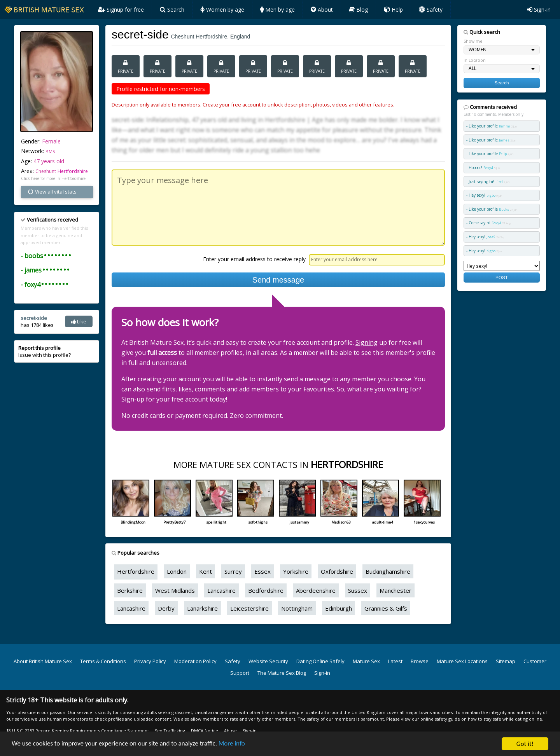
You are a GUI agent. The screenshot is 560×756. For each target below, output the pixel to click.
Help (393, 10)
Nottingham (297, 608)
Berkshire (130, 590)
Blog (358, 10)
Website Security (268, 661)
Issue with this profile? (45, 351)
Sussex (358, 590)
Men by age (277, 10)
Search (172, 10)
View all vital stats (52, 192)
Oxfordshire (337, 571)
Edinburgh (339, 608)
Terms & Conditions (103, 661)
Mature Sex (366, 661)
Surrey (233, 571)
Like (79, 321)
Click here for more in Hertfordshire (53, 178)
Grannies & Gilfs (386, 608)
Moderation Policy (195, 661)
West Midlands (175, 590)
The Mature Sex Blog (282, 673)
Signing (367, 342)
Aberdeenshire (316, 590)
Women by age (222, 10)
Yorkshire (296, 571)
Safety (431, 10)
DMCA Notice (205, 731)
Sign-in (539, 10)
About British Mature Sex (43, 661)
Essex (262, 571)
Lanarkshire (202, 608)
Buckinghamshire (388, 571)
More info (233, 745)
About (322, 10)
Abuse (230, 731)
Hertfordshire (73, 171)
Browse (420, 661)
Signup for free (121, 10)
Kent (206, 571)
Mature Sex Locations (462, 661)
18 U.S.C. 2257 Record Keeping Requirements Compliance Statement (78, 731)
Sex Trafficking (170, 731)
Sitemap (506, 661)
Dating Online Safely (320, 661)
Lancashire (221, 590)
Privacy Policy (150, 661)
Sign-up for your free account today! (174, 399)
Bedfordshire (266, 590)
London (177, 571)
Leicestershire (249, 608)
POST (502, 277)
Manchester (395, 590)
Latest (395, 661)
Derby (166, 608)
